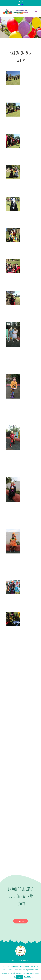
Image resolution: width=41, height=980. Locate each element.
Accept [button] (20, 977)
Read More (28, 977)
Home (11, 960)
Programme (23, 960)
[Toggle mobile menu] (37, 11)
